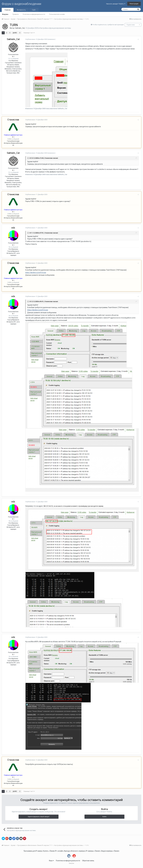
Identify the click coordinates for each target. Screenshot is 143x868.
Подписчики (131, 25)
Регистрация (134, 4)
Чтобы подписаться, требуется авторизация (108, 25)
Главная (8, 10)
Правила (16, 14)
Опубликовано (36, 39)
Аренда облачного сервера (74, 852)
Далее (15, 33)
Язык (51, 862)
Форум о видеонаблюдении (21, 4)
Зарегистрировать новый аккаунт (39, 818)
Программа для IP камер (33, 852)
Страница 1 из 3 (29, 33)
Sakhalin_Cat (20, 28)
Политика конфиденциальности (34, 14)
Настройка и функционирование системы (55, 28)
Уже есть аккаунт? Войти (116, 4)
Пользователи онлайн (57, 14)
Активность (21, 10)
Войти (104, 818)
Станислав (13, 120)
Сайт (34, 10)
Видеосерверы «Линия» (110, 852)
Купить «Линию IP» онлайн (53, 852)
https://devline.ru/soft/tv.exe (35, 273)
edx (13, 228)
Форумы (5, 14)
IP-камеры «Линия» (93, 852)
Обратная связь (88, 862)
